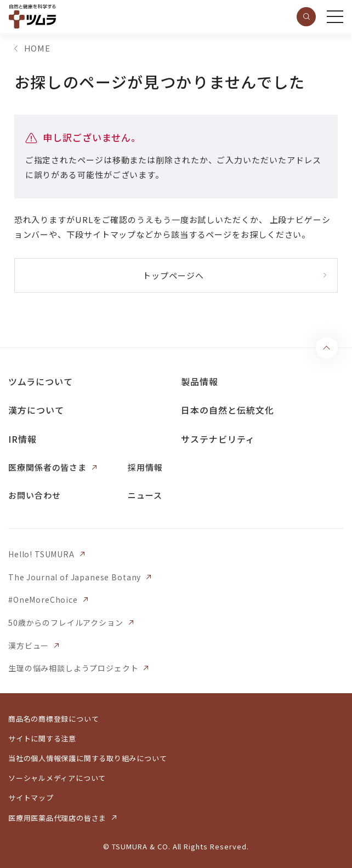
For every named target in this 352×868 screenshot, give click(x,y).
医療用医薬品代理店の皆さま (57, 818)
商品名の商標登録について (53, 719)
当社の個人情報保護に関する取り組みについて (87, 758)
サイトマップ (31, 798)
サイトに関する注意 (42, 738)
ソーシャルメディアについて (57, 778)
